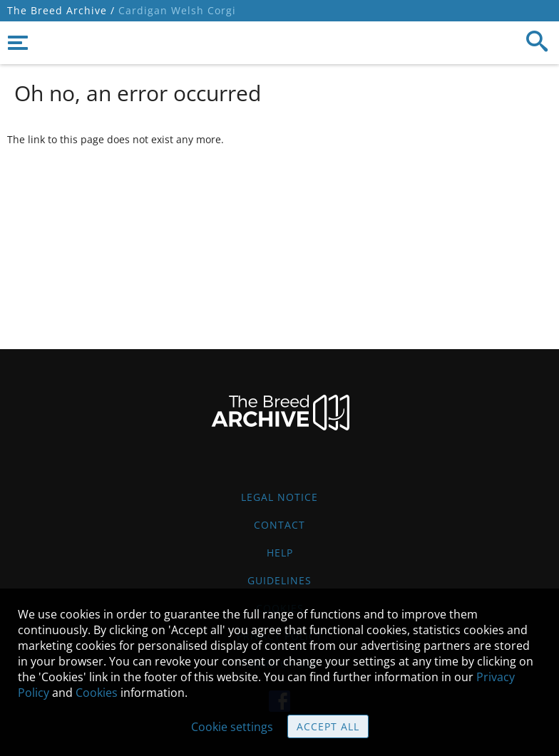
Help (280, 553)
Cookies (97, 693)
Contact (279, 525)
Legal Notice (279, 497)
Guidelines (279, 580)
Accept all (328, 726)
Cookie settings (232, 727)
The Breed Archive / (61, 10)
